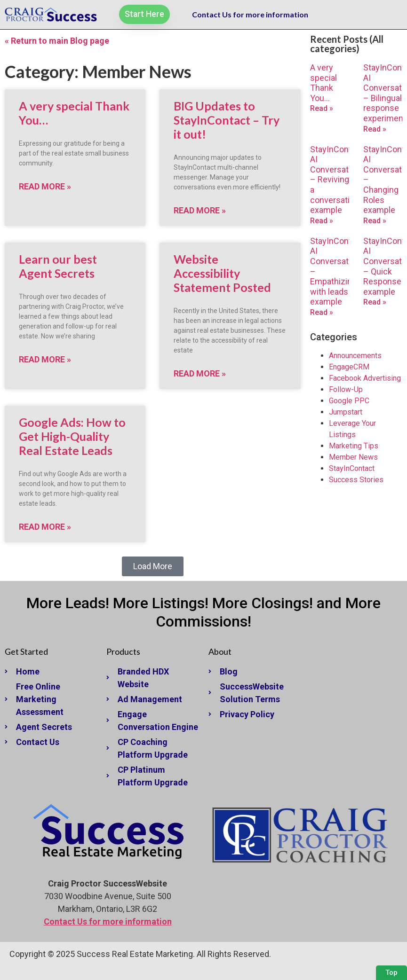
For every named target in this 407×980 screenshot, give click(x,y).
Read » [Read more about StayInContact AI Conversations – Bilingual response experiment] (375, 129)
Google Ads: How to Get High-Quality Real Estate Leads (72, 436)
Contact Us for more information (250, 14)
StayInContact (352, 468)
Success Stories (356, 480)
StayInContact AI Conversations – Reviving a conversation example (337, 180)
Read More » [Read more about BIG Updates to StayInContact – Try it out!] (200, 210)
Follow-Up (346, 389)
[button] (153, 566)
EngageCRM (349, 367)
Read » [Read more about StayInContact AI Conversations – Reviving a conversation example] (322, 221)
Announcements (355, 356)
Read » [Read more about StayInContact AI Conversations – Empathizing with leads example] (322, 312)
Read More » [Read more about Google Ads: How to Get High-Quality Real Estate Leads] (45, 527)
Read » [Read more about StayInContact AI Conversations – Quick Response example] (375, 302)
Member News (353, 457)
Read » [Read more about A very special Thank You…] (322, 108)
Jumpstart (346, 412)
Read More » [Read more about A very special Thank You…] (45, 186)
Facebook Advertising (365, 378)
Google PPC (349, 401)
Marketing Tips (354, 446)
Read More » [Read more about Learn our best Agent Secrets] (45, 359)
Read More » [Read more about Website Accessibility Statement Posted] (200, 373)
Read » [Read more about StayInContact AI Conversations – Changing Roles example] (375, 221)
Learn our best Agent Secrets (58, 266)
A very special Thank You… (323, 83)
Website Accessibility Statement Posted (222, 273)
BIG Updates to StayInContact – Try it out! (227, 120)
